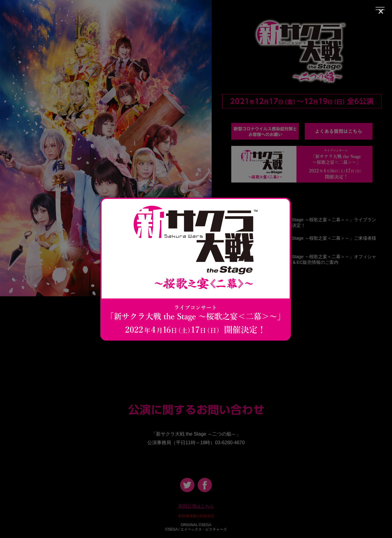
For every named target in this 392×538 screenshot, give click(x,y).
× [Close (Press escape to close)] (381, 11)
